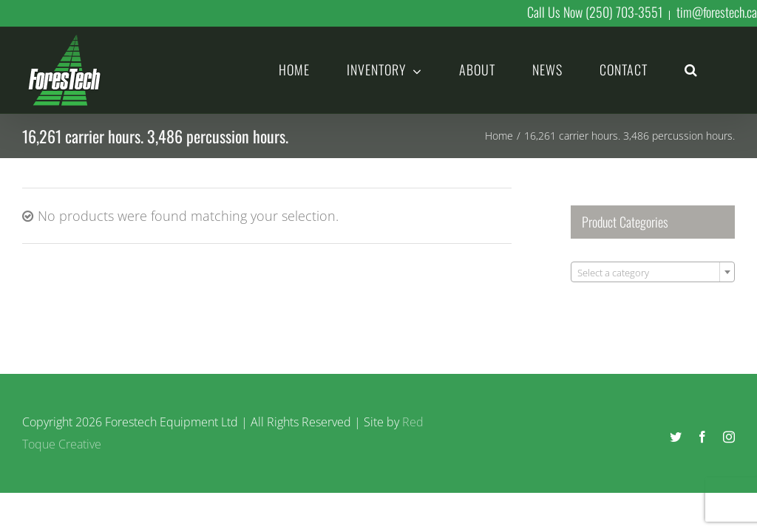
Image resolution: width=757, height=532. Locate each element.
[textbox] (653, 273)
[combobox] (653, 272)
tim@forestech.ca (717, 12)
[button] (691, 69)
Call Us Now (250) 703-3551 (595, 12)
